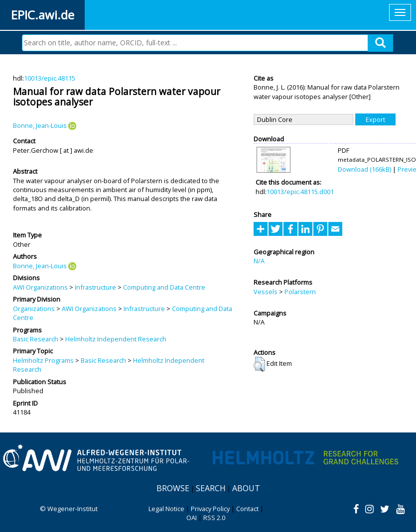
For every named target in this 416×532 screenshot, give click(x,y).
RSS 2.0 (214, 518)
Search (211, 488)
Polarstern (300, 292)
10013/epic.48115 (50, 78)
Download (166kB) (364, 169)
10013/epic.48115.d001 (300, 192)
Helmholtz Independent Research (116, 339)
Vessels (266, 292)
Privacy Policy (210, 509)
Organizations (34, 309)
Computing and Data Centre (164, 287)
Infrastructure (95, 287)
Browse (173, 488)
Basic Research (36, 339)
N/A (259, 261)
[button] (259, 364)
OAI (192, 518)
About (246, 488)
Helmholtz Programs (43, 360)
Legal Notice (166, 509)
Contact (247, 509)
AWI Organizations (40, 287)
